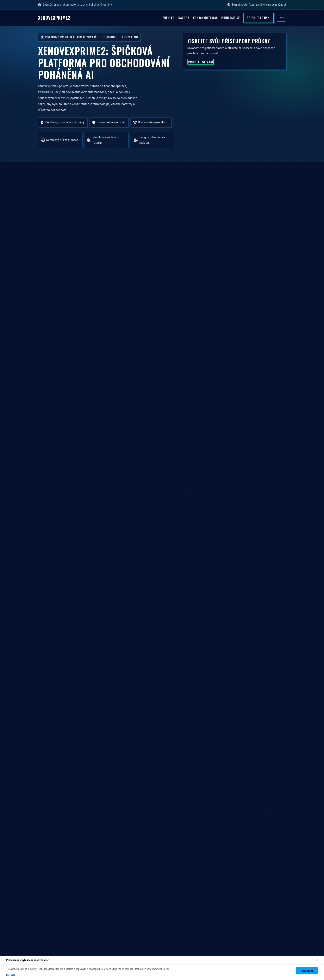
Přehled (156, 18)
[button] (281, 18)
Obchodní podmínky (221, 845)
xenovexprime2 (58, 18)
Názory (173, 18)
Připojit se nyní (256, 18)
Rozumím (307, 971)
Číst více (11, 975)
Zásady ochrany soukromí (225, 853)
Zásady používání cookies (225, 860)
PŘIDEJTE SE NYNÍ (203, 68)
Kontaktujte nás (198, 18)
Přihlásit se (226, 18)
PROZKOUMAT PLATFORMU (123, 403)
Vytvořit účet (216, 838)
